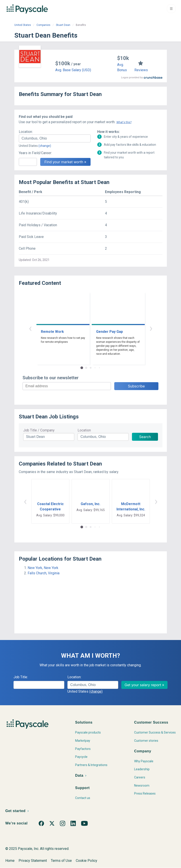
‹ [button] (30, 328)
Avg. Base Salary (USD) (73, 70)
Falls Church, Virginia (44, 573)
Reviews (141, 70)
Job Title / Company (39, 430)
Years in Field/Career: (35, 153)
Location (84, 430)
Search (145, 437)
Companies (43, 25)
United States (23, 25)
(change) (45, 146)
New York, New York (43, 568)
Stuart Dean (63, 25)
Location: (26, 132)
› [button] (151, 328)
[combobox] (55, 138)
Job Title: (21, 677)
